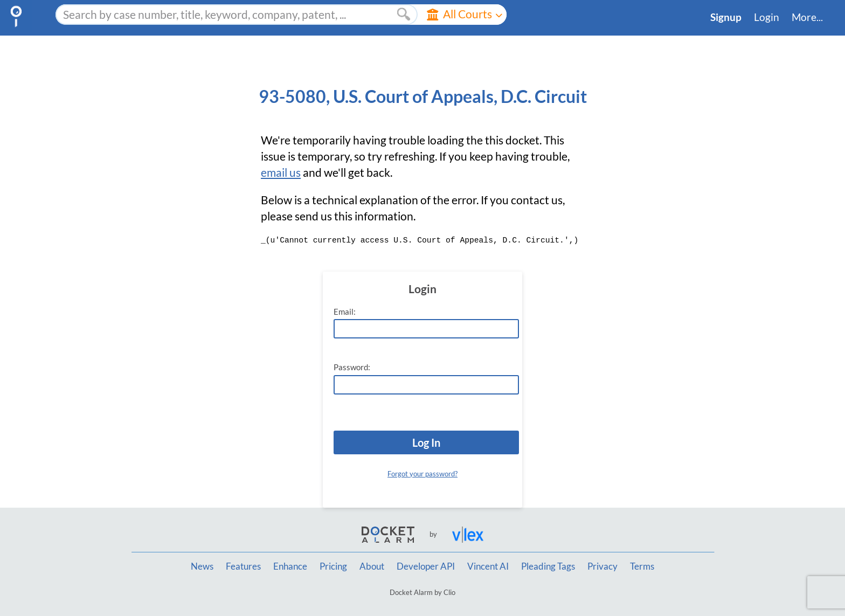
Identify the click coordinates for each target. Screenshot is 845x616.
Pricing (333, 566)
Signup (726, 17)
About (372, 566)
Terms (642, 566)
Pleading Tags (548, 566)
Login (767, 17)
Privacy (602, 566)
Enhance (290, 566)
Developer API (426, 566)
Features (243, 566)
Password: (352, 367)
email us (281, 172)
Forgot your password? (422, 474)
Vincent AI (488, 566)
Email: (345, 312)
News (202, 566)
